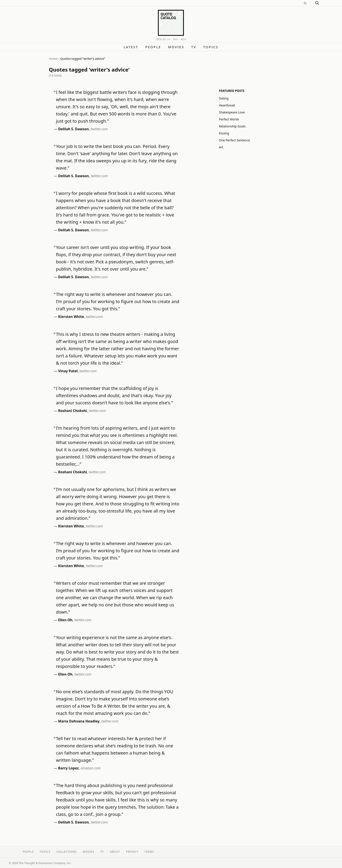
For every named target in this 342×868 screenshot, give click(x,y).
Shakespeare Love (232, 112)
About (115, 852)
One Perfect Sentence (234, 140)
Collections (67, 852)
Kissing (224, 133)
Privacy (132, 852)
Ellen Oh (65, 620)
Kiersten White (71, 317)
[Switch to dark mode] (305, 3)
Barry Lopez (68, 768)
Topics (211, 47)
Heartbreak (227, 105)
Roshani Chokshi (73, 411)
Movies (176, 47)
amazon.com (91, 768)
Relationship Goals (232, 126)
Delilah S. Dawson (74, 129)
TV (194, 47)
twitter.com (99, 129)
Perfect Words (229, 119)
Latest (131, 47)
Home (53, 59)
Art (221, 147)
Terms (149, 852)
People (153, 47)
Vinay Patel (68, 371)
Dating (224, 98)
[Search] (317, 3)
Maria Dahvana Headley (79, 721)
